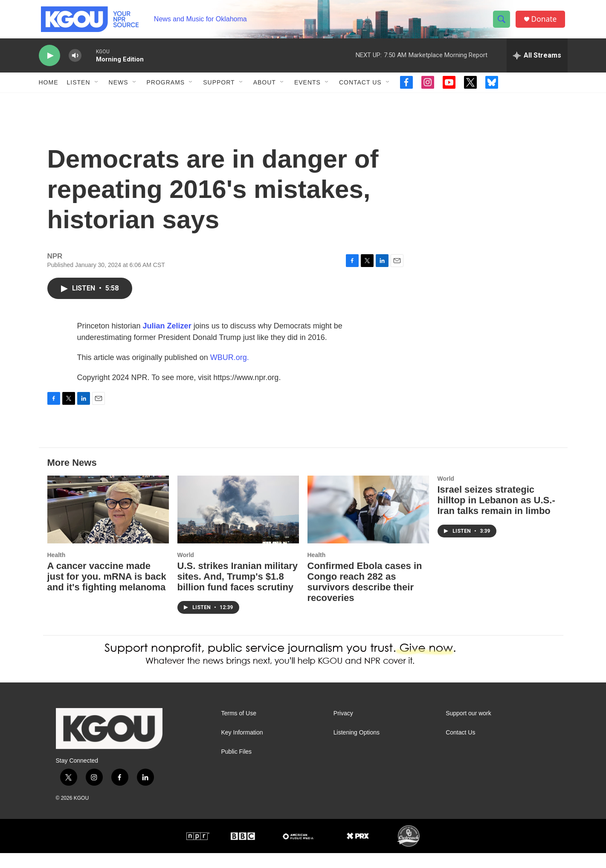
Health (57, 570)
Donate (546, 22)
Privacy (343, 728)
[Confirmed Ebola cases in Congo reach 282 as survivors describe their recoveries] (368, 524)
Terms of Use (239, 728)
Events (307, 89)
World (186, 570)
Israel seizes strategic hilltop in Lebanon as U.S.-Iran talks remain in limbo (496, 515)
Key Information (242, 748)
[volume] (75, 62)
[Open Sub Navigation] (97, 89)
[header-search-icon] (503, 23)
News (119, 89)
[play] (49, 62)
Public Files (237, 767)
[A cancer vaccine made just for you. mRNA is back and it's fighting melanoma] (108, 524)
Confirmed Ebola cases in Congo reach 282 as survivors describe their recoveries (365, 597)
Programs (166, 89)
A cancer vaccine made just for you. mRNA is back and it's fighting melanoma (107, 591)
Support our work (468, 728)
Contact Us (360, 89)
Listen (79, 89)
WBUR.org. (230, 372)
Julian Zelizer (167, 341)
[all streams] (537, 62)
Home (49, 89)
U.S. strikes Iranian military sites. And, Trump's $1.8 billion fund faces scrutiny (238, 591)
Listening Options (357, 748)
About (265, 89)
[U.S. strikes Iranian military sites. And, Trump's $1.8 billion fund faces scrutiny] (238, 524)
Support (219, 89)
